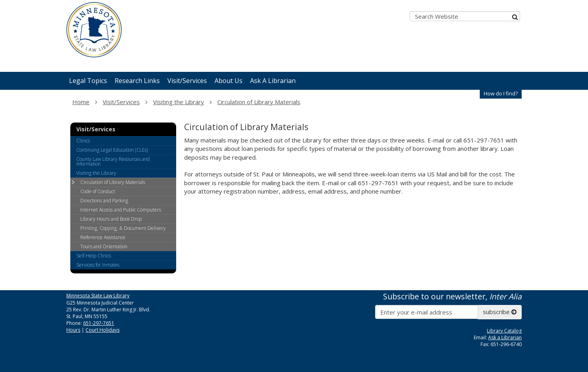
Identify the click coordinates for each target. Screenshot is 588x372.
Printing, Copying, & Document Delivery (123, 228)
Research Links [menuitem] (137, 81)
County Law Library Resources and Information (113, 161)
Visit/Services (121, 102)
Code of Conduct (98, 191)
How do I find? (501, 93)
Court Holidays (102, 330)
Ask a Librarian (505, 337)
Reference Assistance (103, 237)
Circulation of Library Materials (259, 102)
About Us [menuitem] (228, 81)
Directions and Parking (104, 201)
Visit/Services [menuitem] (187, 81)
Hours (73, 330)
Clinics (83, 141)
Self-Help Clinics (94, 256)
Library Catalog (504, 331)
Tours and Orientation (104, 246)
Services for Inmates (98, 265)
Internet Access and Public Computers (121, 210)
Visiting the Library (179, 102)
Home (81, 102)
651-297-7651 (99, 323)
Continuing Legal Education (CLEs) (112, 150)
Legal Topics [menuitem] (88, 81)
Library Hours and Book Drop (111, 219)
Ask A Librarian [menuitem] (273, 81)
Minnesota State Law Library (98, 296)
